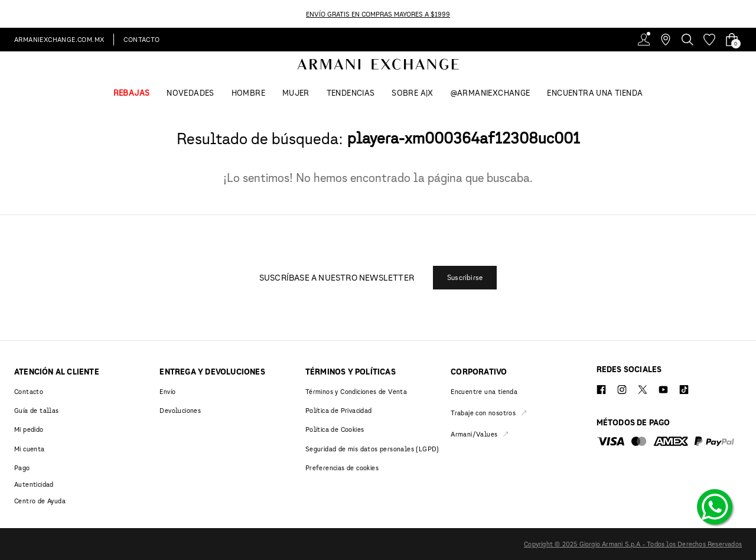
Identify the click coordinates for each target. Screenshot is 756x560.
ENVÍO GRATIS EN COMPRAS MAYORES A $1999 (378, 14)
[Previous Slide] (7, 14)
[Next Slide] (749, 14)
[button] (465, 278)
